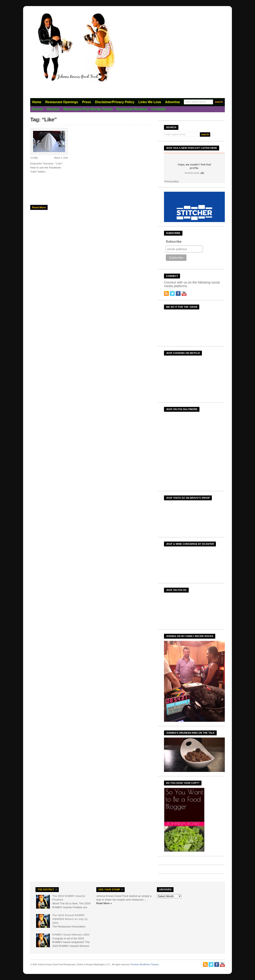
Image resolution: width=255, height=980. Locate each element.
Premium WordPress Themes (144, 964)
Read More (39, 207)
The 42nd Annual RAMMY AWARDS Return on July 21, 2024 (70, 919)
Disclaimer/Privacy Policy (115, 102)
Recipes (53, 109)
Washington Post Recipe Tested (88, 109)
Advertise (173, 102)
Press (87, 102)
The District (46, 890)
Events (37, 109)
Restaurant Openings (62, 102)
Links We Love (150, 102)
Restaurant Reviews (132, 109)
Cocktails (159, 109)
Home (37, 102)
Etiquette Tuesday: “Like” (47, 164)
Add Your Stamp (109, 890)
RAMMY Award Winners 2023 (71, 935)
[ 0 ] (36, 158)
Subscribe (174, 242)
